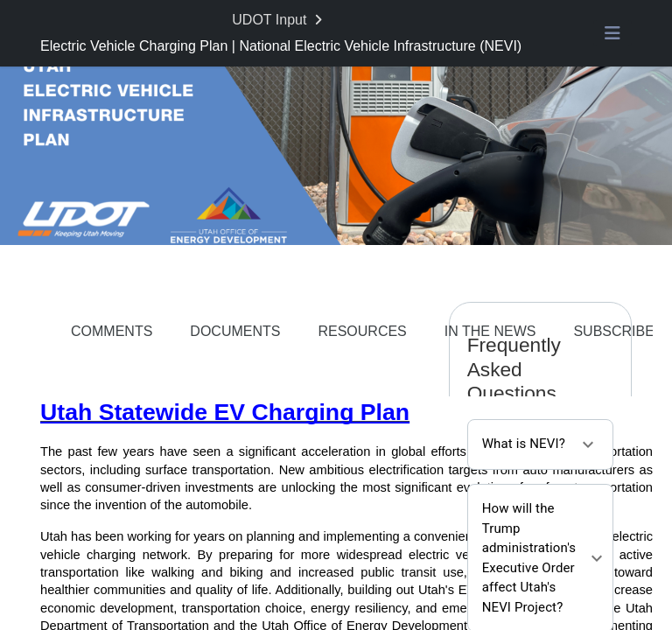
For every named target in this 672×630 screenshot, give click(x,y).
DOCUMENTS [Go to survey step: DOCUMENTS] (235, 331)
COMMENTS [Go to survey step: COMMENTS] (112, 331)
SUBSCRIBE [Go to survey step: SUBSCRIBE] (613, 331)
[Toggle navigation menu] (612, 33)
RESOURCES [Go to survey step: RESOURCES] (362, 331)
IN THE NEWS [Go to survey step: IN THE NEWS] (490, 331)
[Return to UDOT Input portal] (279, 20)
